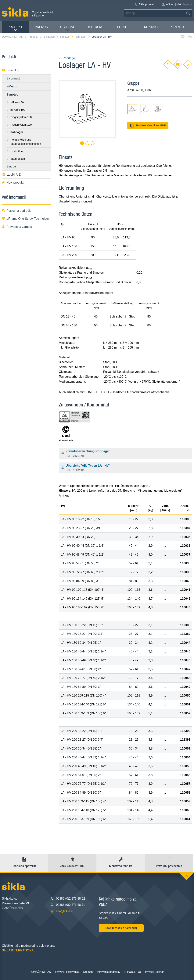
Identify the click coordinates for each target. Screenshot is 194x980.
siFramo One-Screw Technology (26, 219)
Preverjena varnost (17, 227)
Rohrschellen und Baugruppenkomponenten (24, 142)
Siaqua (11, 166)
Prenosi (42, 27)
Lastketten (15, 151)
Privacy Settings (155, 972)
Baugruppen (16, 159)
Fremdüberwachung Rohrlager (126, 454)
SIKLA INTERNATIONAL (19, 950)
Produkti (16, 28)
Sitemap (88, 972)
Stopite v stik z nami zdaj (121, 928)
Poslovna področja (17, 211)
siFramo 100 (16, 110)
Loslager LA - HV (102, 37)
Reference (96, 27)
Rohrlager (83, 37)
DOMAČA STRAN (14, 37)
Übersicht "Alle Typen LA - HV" (126, 468)
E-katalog (51, 37)
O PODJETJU (133, 972)
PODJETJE (125, 28)
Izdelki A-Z (11, 175)
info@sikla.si (65, 911)
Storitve (68, 28)
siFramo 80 (15, 102)
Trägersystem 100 (19, 117)
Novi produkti (13, 183)
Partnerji (178, 27)
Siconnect (13, 78)
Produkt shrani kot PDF (148, 126)
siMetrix (12, 86)
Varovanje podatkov (109, 972)
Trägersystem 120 (19, 125)
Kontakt (151, 27)
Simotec (67, 37)
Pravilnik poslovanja (67, 972)
